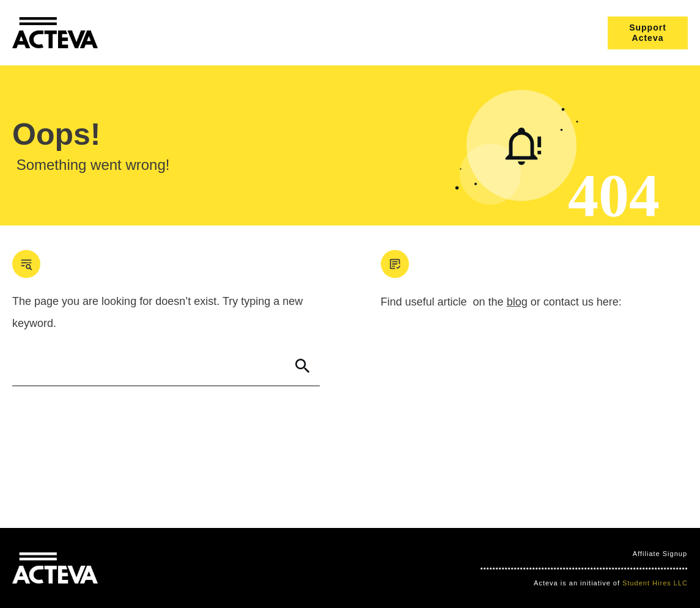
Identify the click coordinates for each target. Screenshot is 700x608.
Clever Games (195, 568)
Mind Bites (143, 568)
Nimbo (239, 568)
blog (517, 302)
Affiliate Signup (660, 554)
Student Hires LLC (655, 583)
